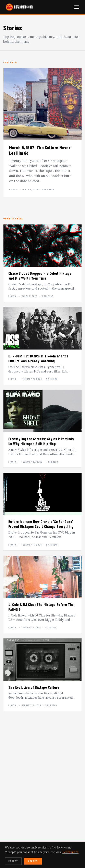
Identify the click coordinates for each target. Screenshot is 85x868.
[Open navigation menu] (77, 7)
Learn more (70, 852)
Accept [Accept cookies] (33, 861)
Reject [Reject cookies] (13, 861)
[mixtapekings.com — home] (18, 7)
